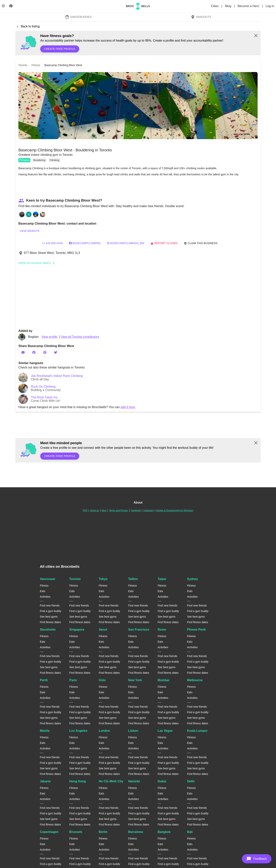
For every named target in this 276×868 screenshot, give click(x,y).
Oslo (102, 680)
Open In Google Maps (38, 263)
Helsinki (134, 781)
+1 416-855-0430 (52, 243)
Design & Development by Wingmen (175, 510)
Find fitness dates (50, 622)
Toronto (75, 579)
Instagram (148, 510)
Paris (73, 680)
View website (30, 231)
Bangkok (164, 832)
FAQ (85, 510)
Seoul (103, 630)
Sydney (193, 579)
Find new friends (50, 605)
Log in (270, 6)
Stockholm (48, 630)
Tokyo (103, 579)
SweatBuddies (78, 17)
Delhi (191, 781)
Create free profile (60, 49)
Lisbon (133, 731)
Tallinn (133, 579)
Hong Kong (78, 781)
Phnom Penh (196, 630)
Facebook (136, 510)
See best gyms (49, 617)
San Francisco (139, 630)
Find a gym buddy (51, 611)
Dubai (162, 781)
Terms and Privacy (119, 510)
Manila (45, 731)
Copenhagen (49, 832)
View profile (50, 337)
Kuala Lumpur (197, 731)
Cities (215, 6)
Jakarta (45, 781)
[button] (138, 106)
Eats (43, 591)
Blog (229, 6)
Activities (45, 597)
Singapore (77, 630)
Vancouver (48, 579)
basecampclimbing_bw (126, 243)
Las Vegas (165, 731)
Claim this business (201, 243)
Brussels (76, 832)
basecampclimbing (85, 243)
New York (135, 680)
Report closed (164, 243)
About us (95, 510)
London (104, 731)
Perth (44, 680)
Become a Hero (249, 6)
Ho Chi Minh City (111, 781)
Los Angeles (78, 731)
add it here (128, 407)
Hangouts (201, 17)
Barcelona (136, 832)
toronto (23, 65)
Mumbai (163, 680)
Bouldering (39, 160)
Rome (162, 630)
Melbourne (195, 680)
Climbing (55, 160)
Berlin (103, 832)
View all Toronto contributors (80, 337)
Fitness (24, 160)
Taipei (162, 579)
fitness (36, 65)
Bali (190, 832)
